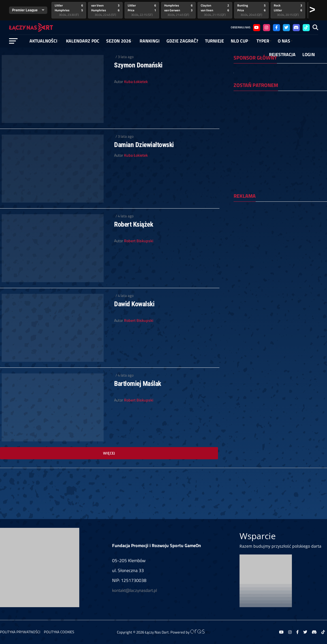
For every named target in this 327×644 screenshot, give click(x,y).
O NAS (284, 41)
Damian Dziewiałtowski (144, 145)
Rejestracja (282, 54)
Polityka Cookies (59, 632)
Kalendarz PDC (83, 41)
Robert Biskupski (139, 241)
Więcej (109, 453)
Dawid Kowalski (134, 304)
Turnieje (214, 41)
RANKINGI (150, 41)
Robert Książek (133, 224)
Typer (263, 41)
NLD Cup (239, 41)
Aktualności (43, 41)
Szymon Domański (138, 65)
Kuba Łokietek (136, 82)
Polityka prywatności (20, 632)
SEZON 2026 (119, 41)
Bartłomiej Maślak (138, 384)
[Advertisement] (280, 243)
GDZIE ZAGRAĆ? (182, 41)
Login (309, 54)
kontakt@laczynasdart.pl (134, 590)
